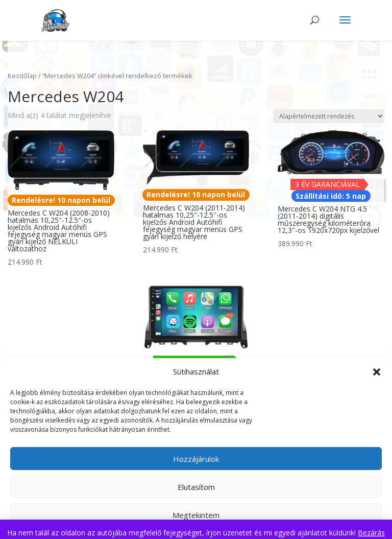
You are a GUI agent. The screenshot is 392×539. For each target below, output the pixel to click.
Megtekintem (196, 515)
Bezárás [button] (371, 533)
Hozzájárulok (196, 459)
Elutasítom (196, 487)
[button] (377, 372)
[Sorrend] (329, 116)
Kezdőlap (22, 76)
